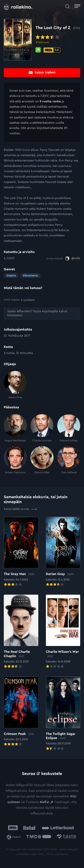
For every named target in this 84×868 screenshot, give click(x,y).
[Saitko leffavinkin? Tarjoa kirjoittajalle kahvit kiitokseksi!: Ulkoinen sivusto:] (42, 314)
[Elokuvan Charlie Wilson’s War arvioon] (63, 632)
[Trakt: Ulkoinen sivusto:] (14, 837)
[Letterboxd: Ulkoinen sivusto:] (58, 828)
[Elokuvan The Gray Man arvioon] (21, 552)
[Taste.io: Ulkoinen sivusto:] (66, 837)
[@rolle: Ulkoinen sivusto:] (73, 258)
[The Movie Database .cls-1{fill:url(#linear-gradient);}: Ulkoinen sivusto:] (39, 837)
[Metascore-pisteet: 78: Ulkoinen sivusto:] (38, 50)
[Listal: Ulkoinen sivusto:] (29, 828)
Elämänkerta (30, 276)
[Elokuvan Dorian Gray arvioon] (63, 552)
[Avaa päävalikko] (77, 7)
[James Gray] (15, 385)
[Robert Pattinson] (15, 460)
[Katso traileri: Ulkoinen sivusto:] (42, 73)
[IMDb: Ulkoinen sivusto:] (13, 828)
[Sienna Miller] (42, 460)
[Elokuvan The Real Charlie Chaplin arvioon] (21, 632)
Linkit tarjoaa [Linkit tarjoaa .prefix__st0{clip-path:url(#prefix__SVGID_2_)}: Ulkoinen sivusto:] (19, 300)
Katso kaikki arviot (20, 509)
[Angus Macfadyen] (15, 428)
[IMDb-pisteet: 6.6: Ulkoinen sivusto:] (52, 50)
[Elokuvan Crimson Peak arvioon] (21, 712)
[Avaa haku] (68, 7)
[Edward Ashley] (69, 428)
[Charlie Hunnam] (42, 428)
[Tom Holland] (69, 460)
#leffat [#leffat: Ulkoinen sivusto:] (44, 802)
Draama (11, 276)
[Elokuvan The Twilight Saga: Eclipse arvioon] (63, 714)
